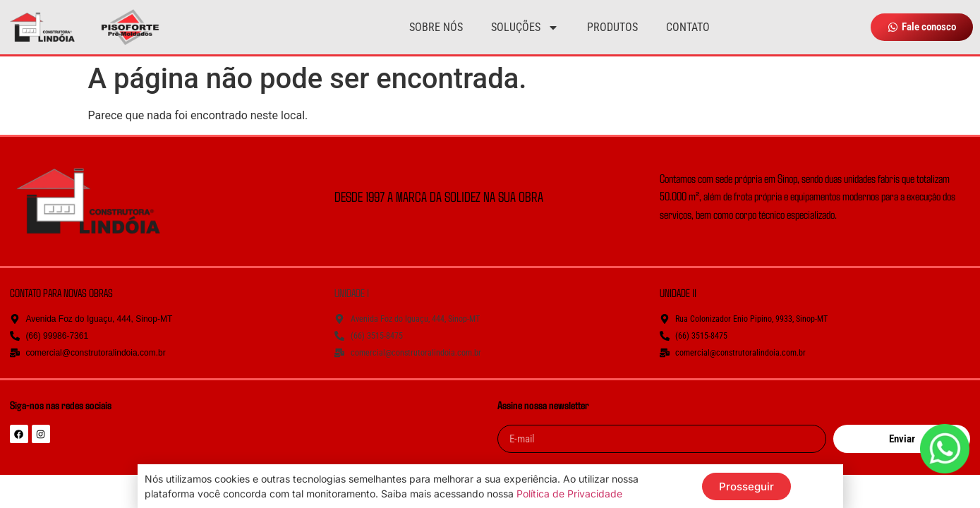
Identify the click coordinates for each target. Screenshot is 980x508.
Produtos (612, 27)
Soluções (525, 28)
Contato (688, 27)
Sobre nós (436, 27)
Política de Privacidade (569, 494)
